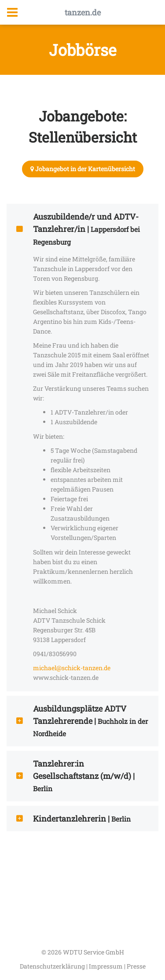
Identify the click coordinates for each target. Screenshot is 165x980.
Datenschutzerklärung (53, 966)
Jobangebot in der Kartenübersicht (83, 169)
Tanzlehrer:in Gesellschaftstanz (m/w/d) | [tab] (75, 776)
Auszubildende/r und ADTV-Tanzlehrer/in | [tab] (77, 229)
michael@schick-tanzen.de (72, 668)
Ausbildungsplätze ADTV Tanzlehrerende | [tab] (81, 721)
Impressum (106, 966)
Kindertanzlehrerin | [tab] (73, 819)
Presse (136, 966)
